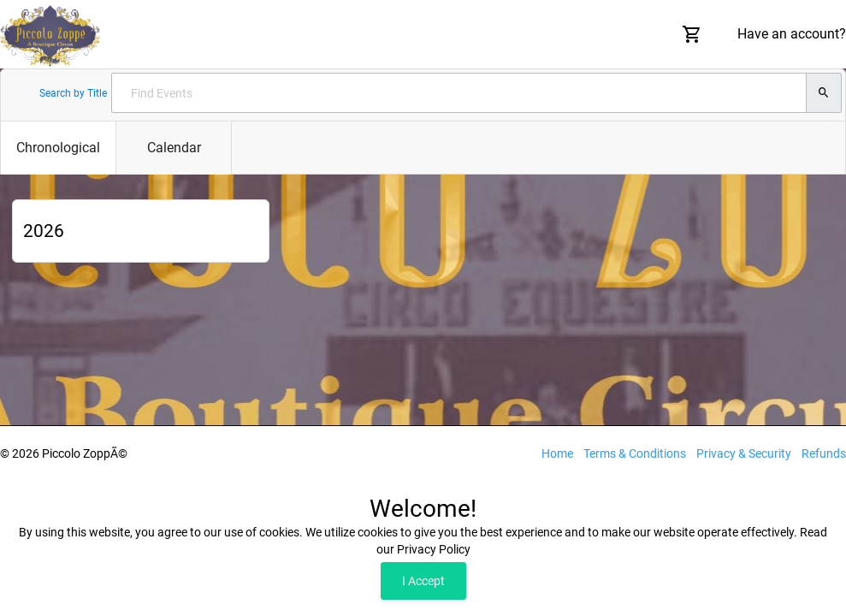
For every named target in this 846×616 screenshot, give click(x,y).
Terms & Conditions (635, 453)
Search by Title (73, 93)
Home (557, 453)
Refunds (824, 453)
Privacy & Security (744, 453)
